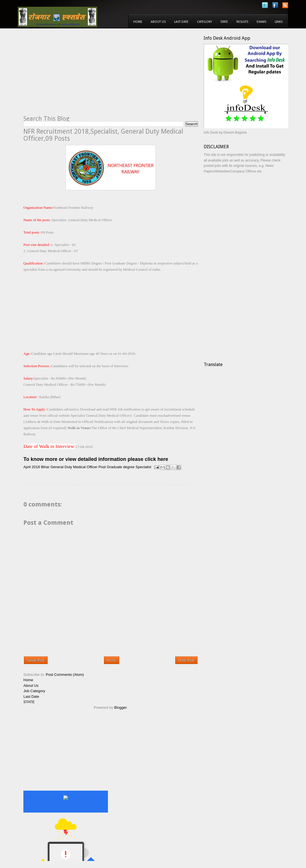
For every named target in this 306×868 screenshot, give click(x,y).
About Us (158, 22)
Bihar (45, 467)
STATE (29, 702)
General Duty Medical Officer (74, 467)
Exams (261, 22)
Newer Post (36, 660)
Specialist (143, 467)
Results (242, 22)
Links (279, 22)
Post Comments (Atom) (65, 675)
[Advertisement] (71, 75)
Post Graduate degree (116, 467)
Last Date (181, 22)
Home (138, 22)
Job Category (34, 691)
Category (204, 22)
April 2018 (32, 467)
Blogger (120, 707)
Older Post (186, 660)
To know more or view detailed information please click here (96, 459)
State (224, 22)
